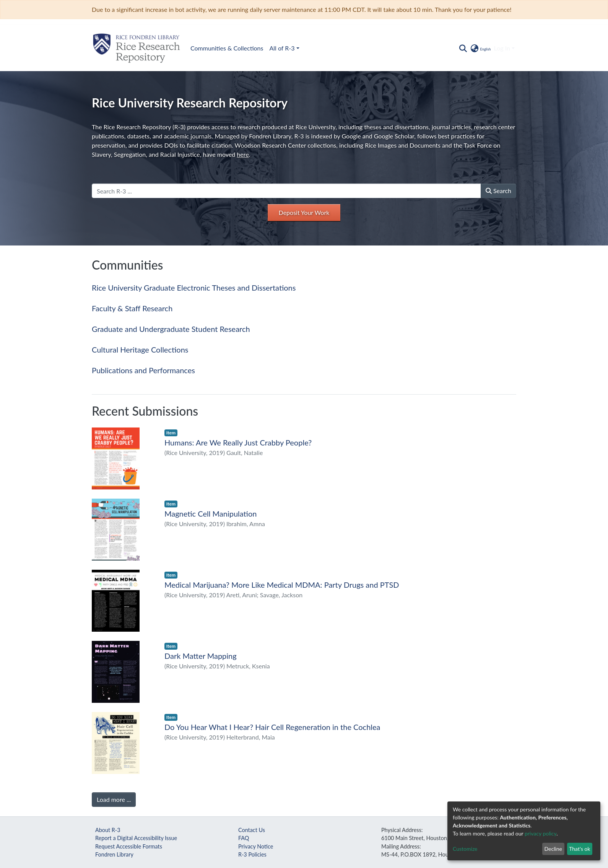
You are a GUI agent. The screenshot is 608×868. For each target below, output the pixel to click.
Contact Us (252, 830)
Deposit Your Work (304, 212)
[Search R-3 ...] (286, 191)
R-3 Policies (252, 854)
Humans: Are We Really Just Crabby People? (238, 442)
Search (498, 191)
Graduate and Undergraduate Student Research (171, 329)
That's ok (580, 849)
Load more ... (114, 799)
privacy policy (541, 833)
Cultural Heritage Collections (140, 349)
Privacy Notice (256, 846)
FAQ (244, 838)
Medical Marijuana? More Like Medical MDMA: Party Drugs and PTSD (282, 585)
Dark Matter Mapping (201, 656)
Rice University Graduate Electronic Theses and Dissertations (194, 288)
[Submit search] (463, 48)
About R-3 (108, 830)
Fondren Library (114, 854)
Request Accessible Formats (129, 846)
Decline (553, 849)
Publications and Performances (143, 370)
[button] (480, 48)
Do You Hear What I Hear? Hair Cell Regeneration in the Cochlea (272, 727)
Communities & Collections (227, 48)
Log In (502, 48)
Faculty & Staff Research (132, 308)
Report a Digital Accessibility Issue (136, 838)
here (243, 154)
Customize (465, 849)
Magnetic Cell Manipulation (211, 514)
